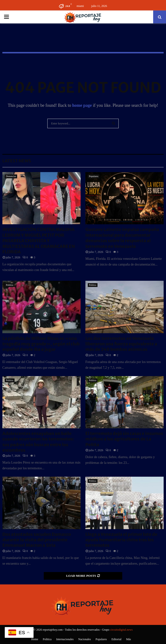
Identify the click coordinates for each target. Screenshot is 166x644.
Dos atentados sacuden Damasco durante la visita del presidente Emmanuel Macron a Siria (37, 540)
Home (35, 639)
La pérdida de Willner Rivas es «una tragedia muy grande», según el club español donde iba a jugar (41, 344)
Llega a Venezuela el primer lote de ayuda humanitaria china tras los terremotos (121, 540)
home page (82, 105)
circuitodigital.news (121, 630)
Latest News (17, 161)
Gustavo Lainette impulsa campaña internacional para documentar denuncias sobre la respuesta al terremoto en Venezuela (122, 238)
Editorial (117, 639)
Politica (10, 285)
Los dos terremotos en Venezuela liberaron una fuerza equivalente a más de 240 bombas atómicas (121, 344)
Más (129, 639)
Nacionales (85, 639)
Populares (94, 176)
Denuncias (11, 176)
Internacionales (65, 639)
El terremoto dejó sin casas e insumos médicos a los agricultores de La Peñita (124, 439)
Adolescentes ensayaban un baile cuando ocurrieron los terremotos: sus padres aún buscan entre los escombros (38, 442)
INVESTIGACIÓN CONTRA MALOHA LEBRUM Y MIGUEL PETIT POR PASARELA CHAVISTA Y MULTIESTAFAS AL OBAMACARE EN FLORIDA (39, 241)
